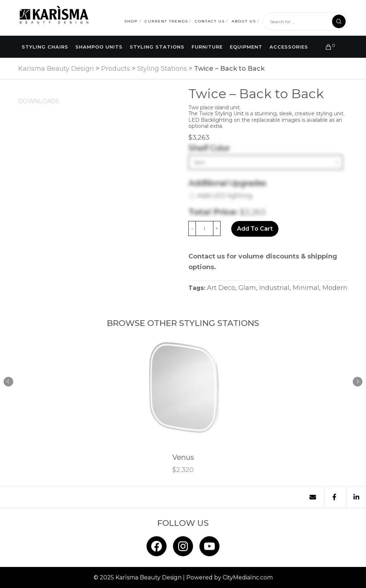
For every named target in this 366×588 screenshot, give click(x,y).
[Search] (339, 21)
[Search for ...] (305, 21)
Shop (131, 21)
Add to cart (255, 228)
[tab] (39, 101)
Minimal (306, 287)
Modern (335, 287)
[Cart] (326, 47)
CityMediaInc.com (248, 577)
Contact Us (210, 21)
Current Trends (166, 21)
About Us (244, 21)
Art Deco (221, 287)
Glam (247, 287)
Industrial (274, 287)
